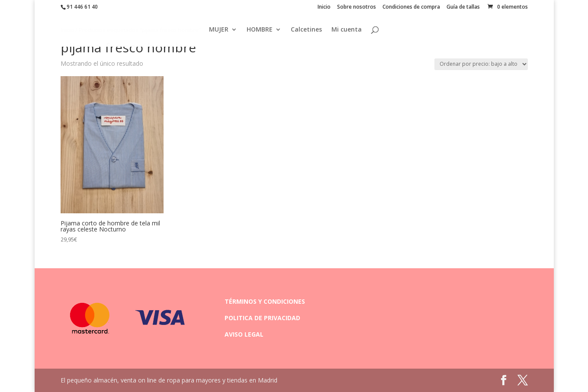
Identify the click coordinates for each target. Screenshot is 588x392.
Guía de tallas (463, 7)
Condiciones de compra (411, 7)
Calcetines (306, 31)
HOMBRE (260, 31)
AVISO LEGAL (244, 334)
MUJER (219, 31)
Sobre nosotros (357, 7)
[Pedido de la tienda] (481, 64)
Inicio (324, 7)
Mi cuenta (347, 31)
